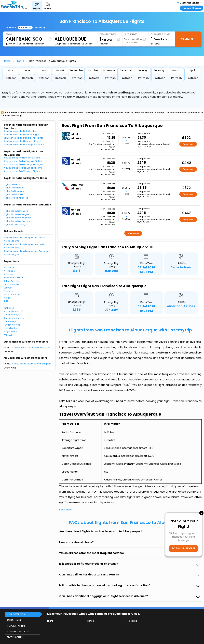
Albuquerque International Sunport (31, 364)
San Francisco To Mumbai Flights (22, 134)
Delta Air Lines (11, 284)
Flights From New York (16, 211)
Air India (8, 274)
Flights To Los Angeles (16, 198)
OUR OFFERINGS (16, 614)
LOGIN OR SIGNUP (184, 548)
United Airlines (12, 328)
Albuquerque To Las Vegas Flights (23, 161)
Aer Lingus (9, 268)
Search (188, 39)
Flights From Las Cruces (17, 221)
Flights (20, 61)
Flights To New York (14, 194)
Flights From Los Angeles (17, 218)
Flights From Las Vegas (16, 214)
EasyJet (8, 288)
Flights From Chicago (15, 224)
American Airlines (13, 278)
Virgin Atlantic (11, 332)
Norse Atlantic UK (13, 311)
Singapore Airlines (14, 318)
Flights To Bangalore (15, 191)
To (56, 34)
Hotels (91, 621)
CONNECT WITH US (18, 632)
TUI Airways (10, 321)
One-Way (11, 28)
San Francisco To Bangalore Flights (23, 138)
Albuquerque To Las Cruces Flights (23, 168)
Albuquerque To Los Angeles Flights (24, 164)
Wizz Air (8, 335)
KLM (6, 305)
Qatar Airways (12, 315)
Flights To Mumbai (14, 188)
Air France (9, 271)
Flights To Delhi (12, 184)
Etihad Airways (12, 294)
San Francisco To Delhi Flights (20, 131)
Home (7, 61)
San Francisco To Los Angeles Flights (24, 145)
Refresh (11, 78)
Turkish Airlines (12, 325)
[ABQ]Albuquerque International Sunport (73, 44)
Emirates (9, 291)
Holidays (132, 621)
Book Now (188, 144)
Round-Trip (25, 28)
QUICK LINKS (14, 620)
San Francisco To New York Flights (23, 141)
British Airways (12, 281)
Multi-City (40, 28)
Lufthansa (9, 308)
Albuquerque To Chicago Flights (22, 171)
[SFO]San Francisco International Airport (25, 44)
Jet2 (6, 301)
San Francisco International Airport (31, 348)
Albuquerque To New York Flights (22, 158)
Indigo (7, 298)
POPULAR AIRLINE (16, 626)
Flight (50, 621)
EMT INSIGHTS (15, 637)
